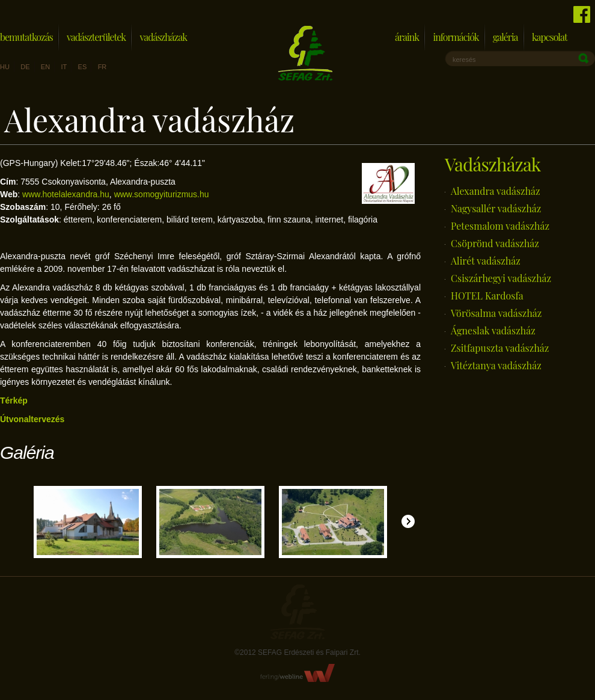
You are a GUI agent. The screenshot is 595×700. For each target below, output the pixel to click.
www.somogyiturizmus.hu (162, 194)
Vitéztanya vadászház (496, 365)
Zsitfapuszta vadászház (500, 348)
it (64, 67)
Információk (456, 37)
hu (5, 67)
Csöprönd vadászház (495, 243)
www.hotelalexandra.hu (66, 194)
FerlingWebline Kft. (298, 673)
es (83, 67)
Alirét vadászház (486, 261)
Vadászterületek (96, 37)
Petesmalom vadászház (500, 226)
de (25, 67)
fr (102, 67)
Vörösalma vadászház (496, 313)
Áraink (407, 37)
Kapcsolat (550, 37)
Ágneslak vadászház (493, 330)
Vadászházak (163, 37)
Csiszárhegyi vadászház (501, 278)
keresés (464, 60)
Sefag (297, 612)
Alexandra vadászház (496, 191)
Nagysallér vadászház (496, 208)
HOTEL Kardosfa (487, 296)
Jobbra (408, 521)
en (45, 67)
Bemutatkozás (26, 37)
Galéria (505, 37)
